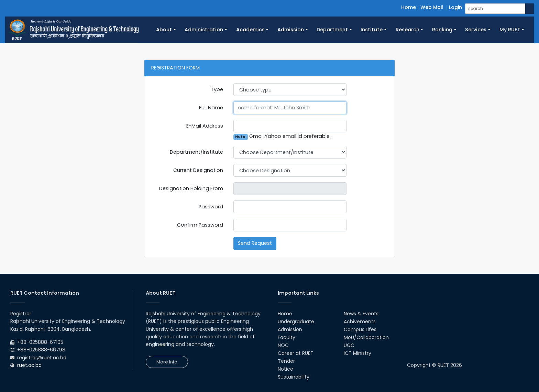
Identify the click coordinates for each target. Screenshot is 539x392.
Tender (286, 361)
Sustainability (294, 377)
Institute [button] (372, 30)
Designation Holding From (191, 188)
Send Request (255, 243)
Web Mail (432, 7)
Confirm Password (200, 225)
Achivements (360, 322)
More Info (167, 362)
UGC (349, 345)
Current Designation (198, 170)
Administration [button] (204, 30)
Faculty (287, 337)
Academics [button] (250, 30)
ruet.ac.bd (29, 365)
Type (217, 89)
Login (455, 7)
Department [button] (332, 30)
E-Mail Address (205, 126)
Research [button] (408, 30)
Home (409, 7)
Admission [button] (291, 30)
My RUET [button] (510, 30)
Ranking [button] (442, 30)
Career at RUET (296, 353)
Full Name (211, 108)
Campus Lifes (360, 329)
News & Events (361, 314)
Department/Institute (196, 152)
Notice (285, 369)
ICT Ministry (357, 353)
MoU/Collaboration (366, 337)
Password (211, 207)
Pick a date (344, 189)
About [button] (164, 30)
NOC (283, 345)
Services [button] (476, 30)
